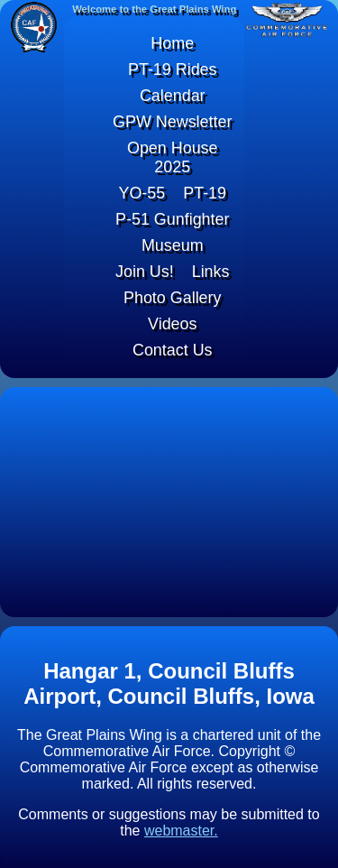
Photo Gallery (173, 298)
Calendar (173, 96)
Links (211, 272)
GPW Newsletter (173, 122)
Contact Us (173, 350)
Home (172, 43)
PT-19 (205, 193)
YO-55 (142, 193)
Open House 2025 (173, 157)
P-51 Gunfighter (173, 219)
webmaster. (181, 831)
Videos (173, 324)
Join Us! (145, 272)
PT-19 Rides (173, 69)
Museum (173, 245)
